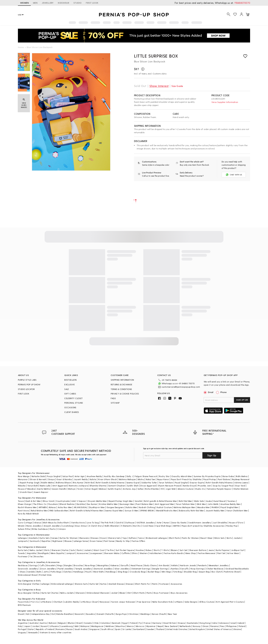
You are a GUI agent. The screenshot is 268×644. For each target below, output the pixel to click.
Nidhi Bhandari (112, 526)
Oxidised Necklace (234, 569)
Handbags (78, 572)
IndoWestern (156, 553)
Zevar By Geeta (179, 523)
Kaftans (133, 538)
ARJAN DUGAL (80, 507)
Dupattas (46, 541)
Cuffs (42, 565)
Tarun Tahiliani (166, 483)
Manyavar (23, 479)
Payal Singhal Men (229, 507)
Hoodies (140, 550)
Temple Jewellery (84, 569)
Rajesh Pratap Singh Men (121, 501)
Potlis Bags (56, 572)
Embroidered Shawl (28, 575)
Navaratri (79, 614)
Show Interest (159, 86)
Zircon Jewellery (48, 569)
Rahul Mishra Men (39, 511)
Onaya (51, 479)
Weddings (145, 614)
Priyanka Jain (204, 486)
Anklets (175, 565)
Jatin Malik (213, 504)
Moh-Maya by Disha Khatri (56, 523)
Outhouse (130, 523)
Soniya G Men (131, 511)
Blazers (174, 550)
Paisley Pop (232, 526)
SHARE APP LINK (242, 400)
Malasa (102, 489)
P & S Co (35, 602)
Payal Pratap (210, 479)
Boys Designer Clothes (29, 593)
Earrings (34, 565)
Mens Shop (191, 553)
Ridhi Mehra (242, 476)
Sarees (54, 538)
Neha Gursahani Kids (163, 602)
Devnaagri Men (127, 504)
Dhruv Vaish (48, 501)
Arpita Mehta (43, 489)
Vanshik (138, 501)
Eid (53, 614)
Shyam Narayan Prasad (169, 486)
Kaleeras (115, 565)
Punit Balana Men (144, 504)
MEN (35, 3)
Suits (73, 550)
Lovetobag (68, 526)
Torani (80, 489)
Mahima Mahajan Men (184, 507)
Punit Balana (224, 479)
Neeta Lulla (45, 486)
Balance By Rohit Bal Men (191, 511)
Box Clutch (217, 572)
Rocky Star (164, 476)
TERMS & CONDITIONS (121, 389)
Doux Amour (81, 526)
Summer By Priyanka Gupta (207, 476)
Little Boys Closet (89, 602)
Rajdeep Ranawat (241, 479)
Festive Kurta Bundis (174, 553)
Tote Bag (177, 572)
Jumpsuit (71, 553)
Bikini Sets (219, 538)
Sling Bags (123, 572)
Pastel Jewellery (65, 569)
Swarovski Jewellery (28, 569)
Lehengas (22, 538)
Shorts (157, 550)
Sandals (31, 572)
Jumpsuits (23, 541)
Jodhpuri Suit (238, 550)
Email (209, 392)
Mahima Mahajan (127, 479)
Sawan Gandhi (59, 489)
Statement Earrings (141, 569)
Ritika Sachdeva (40, 529)
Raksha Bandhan (65, 614)
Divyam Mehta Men (97, 501)
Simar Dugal (91, 489)
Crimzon (61, 529)
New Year (173, 614)
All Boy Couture (207, 602)
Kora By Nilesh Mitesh (28, 514)
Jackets (237, 538)
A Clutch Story (96, 526)
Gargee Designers (115, 507)
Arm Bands (164, 565)
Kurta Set (94, 584)
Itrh (162, 489)
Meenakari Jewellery (219, 565)
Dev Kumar (92, 504)
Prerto (53, 529)
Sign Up (212, 455)
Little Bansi (46, 602)
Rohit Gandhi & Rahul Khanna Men (87, 511)
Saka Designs (191, 602)
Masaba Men (204, 507)
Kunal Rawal (219, 501)
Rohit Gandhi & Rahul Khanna (110, 483)
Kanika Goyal (189, 486)
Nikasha (22, 486)
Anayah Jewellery (52, 526)
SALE (67, 389)
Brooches (39, 556)
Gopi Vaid (240, 486)
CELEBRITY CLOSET (73, 398)
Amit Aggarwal (60, 486)
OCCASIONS (70, 407)
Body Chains (151, 565)
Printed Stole (45, 575)
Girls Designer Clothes (29, 584)
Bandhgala (44, 553)
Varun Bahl (33, 486)
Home (21, 47)
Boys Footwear (161, 593)
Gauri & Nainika (64, 479)
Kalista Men (131, 507)
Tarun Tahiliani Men (185, 504)
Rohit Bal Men (185, 501)
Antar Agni (80, 476)
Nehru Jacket (36, 550)
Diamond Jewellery (103, 569)
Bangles (68, 565)
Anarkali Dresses (116, 584)
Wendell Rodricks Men (167, 511)
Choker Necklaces (215, 569)
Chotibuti (58, 602)
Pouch (88, 572)
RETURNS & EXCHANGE (121, 384)
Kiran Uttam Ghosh (108, 479)
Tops (125, 538)
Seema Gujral (133, 483)
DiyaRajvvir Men (97, 507)
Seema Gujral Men (114, 511)
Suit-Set (184, 550)
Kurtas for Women (68, 538)
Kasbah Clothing (147, 507)
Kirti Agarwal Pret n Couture (230, 602)
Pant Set (221, 553)
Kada (246, 569)
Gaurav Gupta (197, 483)
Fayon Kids (23, 602)
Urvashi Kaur (26, 492)
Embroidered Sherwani (98, 593)
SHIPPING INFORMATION (122, 380)
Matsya (72, 489)
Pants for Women (190, 538)
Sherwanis (84, 538)
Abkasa (52, 507)
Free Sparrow (144, 602)
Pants (80, 550)
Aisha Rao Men (65, 507)
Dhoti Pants (174, 538)
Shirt (129, 593)
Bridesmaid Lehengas (157, 538)
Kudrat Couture (164, 507)
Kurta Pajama (223, 550)
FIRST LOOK (92, 3)
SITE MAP (115, 403)
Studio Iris (200, 489)
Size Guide (177, 86)
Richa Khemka (152, 489)
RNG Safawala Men (59, 511)
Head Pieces (137, 565)
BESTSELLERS (70, 380)
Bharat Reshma (67, 504)
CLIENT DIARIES (72, 412)
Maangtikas (103, 565)
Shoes (23, 572)
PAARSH (215, 507)
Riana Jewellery (34, 526)
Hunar (166, 523)
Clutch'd (119, 523)
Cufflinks (126, 553)
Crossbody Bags (138, 572)
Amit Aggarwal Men (164, 504)
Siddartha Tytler (149, 483)
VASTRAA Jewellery (146, 523)
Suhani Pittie (24, 529)
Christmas (133, 614)
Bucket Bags (154, 572)
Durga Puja (121, 614)
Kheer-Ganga (25, 504)
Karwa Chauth (159, 614)
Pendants (202, 565)
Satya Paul (68, 476)
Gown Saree (96, 541)
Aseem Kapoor (41, 492)
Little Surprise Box (156, 56)
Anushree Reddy (94, 476)
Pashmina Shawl (232, 572)
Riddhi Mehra (48, 483)
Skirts (229, 538)
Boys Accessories (179, 593)
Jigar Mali (171, 489)
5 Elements (126, 526)
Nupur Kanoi (163, 479)
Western (144, 553)
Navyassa (104, 602)
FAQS (113, 398)
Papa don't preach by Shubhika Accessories (203, 526)
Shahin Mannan (241, 489)
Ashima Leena (241, 483)
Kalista (93, 479)
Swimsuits (35, 541)
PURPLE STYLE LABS (27, 380)
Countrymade (63, 501)
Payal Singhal (181, 483)
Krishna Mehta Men (108, 504)
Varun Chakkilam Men (237, 511)
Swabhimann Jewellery (200, 523)
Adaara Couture (185, 489)
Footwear (23, 556)
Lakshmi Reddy (72, 602)
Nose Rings (90, 565)
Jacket (114, 593)
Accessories (82, 553)
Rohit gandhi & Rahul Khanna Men (160, 501)
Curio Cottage (25, 523)
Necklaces (23, 565)
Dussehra (90, 614)
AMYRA (176, 526)
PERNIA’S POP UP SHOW (29, 384)
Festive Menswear (207, 553)
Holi (28, 614)
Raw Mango (24, 476)
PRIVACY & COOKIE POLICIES (125, 394)
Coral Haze (148, 526)
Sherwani (56, 550)
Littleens (179, 602)
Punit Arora (23, 511)
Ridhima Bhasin (64, 483)
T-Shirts (165, 550)
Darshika (81, 504)
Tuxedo (21, 553)
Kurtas (65, 550)
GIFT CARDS (70, 394)
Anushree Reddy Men (230, 504)
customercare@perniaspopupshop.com (181, 387)
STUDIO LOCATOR (26, 389)
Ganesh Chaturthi (105, 614)
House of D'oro (236, 523)
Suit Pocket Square (125, 550)
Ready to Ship (123, 541)
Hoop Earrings (197, 569)
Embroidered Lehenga (62, 584)
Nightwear (58, 541)
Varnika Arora (78, 523)
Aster (159, 523)
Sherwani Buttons (198, 550)
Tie (31, 556)
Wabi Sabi (199, 501)
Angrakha (32, 553)
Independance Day (40, 614)
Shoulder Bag (190, 572)
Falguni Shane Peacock (146, 476)
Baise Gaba (228, 476)
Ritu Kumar (78, 483)
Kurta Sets (45, 538)
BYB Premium (24, 605)
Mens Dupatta (58, 553)
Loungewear (96, 553)
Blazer (122, 593)
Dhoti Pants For (143, 584)
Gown (103, 538)
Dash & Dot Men (33, 501)
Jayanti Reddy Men (215, 511)
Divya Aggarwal (148, 486)
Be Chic (137, 526)
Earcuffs (125, 565)
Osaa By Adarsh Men (182, 476)
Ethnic (135, 553)
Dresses (95, 538)
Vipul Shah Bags (163, 526)
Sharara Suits (81, 584)
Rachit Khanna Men (27, 507)
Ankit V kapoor (79, 501)
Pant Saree (109, 541)
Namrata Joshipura (78, 486)
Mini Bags (167, 572)
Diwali (21, 614)
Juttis (46, 572)
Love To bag (93, 523)
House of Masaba (27, 489)
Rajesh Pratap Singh (30, 483)
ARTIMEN (43, 507)
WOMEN (24, 3)
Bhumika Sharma (98, 486)
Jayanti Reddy (81, 479)
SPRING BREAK (147, 511)
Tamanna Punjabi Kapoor (219, 489)
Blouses (68, 541)
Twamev (231, 501)
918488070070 (242, 3)
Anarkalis (33, 538)
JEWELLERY (48, 3)
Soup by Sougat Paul (223, 486)
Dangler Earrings (160, 569)
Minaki (21, 526)
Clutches (67, 572)
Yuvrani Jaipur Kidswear (123, 602)
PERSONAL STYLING (74, 403)
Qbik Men (201, 504)
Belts (39, 572)
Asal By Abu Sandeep (114, 476)
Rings (60, 565)
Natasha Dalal (38, 476)
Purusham (53, 504)
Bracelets (51, 565)
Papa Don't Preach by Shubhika (186, 479)
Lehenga (45, 584)
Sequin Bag (204, 572)
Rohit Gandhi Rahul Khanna (219, 483)
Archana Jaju (129, 489)
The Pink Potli (107, 523)
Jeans (211, 550)
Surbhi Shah (133, 486)
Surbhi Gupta (114, 489)
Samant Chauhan (117, 486)
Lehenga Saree (81, 541)
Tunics (141, 538)
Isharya (38, 523)
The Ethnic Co (40, 504)
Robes (149, 550)
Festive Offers (138, 541)
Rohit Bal (90, 483)
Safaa (140, 489)
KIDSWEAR (64, 3)
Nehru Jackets (67, 593)
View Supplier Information (225, 102)
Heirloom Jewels (188, 565)
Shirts (47, 550)
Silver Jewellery (122, 569)
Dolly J (130, 476)
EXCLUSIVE (70, 384)
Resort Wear (206, 538)
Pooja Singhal (54, 476)
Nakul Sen (151, 479)
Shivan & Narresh (38, 479)
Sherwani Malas (112, 553)
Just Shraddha (220, 523)
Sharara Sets (114, 538)
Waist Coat (99, 550)
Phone (223, 392)
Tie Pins (110, 550)
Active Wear (233, 553)
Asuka (209, 501)
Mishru (141, 479)
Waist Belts (98, 572)
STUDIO (77, 3)
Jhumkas (174, 569)
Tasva (21, 501)
